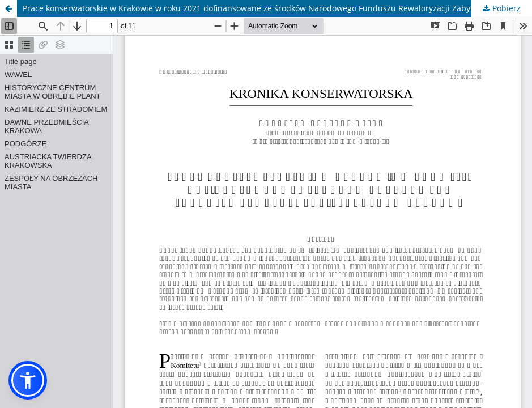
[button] (28, 380)
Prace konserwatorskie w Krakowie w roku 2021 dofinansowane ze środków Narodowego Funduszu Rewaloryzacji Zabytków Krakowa (273, 8)
